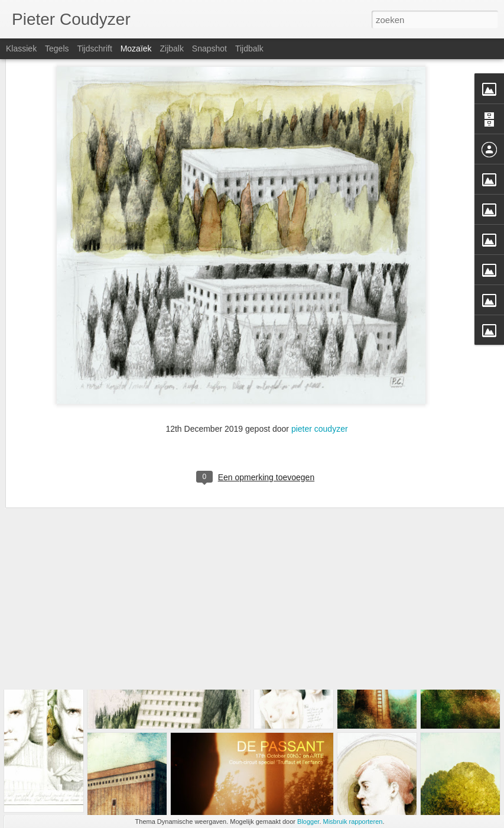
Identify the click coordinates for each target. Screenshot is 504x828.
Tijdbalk (249, 48)
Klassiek (21, 48)
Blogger (308, 821)
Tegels (57, 48)
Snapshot (209, 48)
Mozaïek (136, 48)
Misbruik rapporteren (353, 821)
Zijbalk (171, 48)
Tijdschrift (94, 48)
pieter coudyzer (320, 345)
